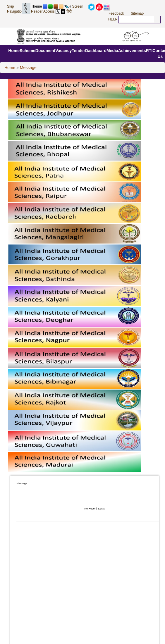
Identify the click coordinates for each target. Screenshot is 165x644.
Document (45, 51)
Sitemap (137, 13)
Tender (78, 51)
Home (14, 51)
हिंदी (69, 11)
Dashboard (96, 51)
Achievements (132, 51)
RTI (149, 51)
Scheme (27, 51)
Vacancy (63, 51)
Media (112, 51)
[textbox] (136, 19)
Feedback (116, 13)
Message (28, 68)
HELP (113, 19)
